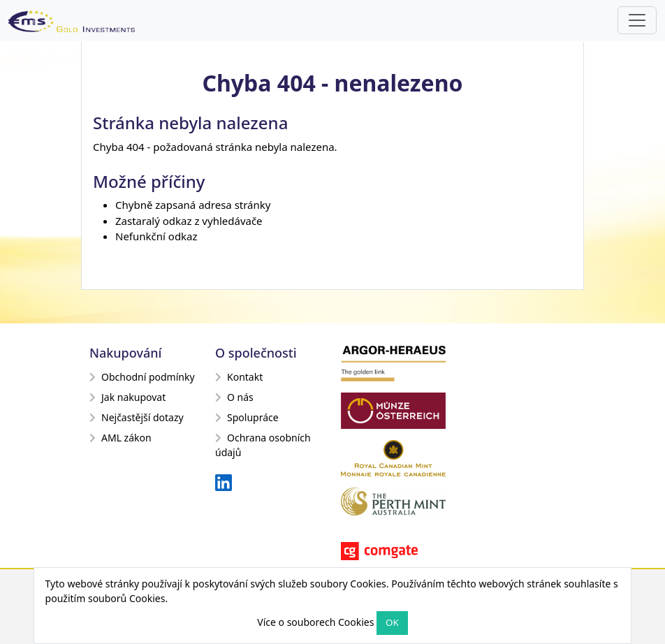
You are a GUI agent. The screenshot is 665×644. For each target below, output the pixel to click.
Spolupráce (247, 417)
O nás (234, 397)
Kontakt (239, 377)
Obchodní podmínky (142, 377)
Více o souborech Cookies (315, 622)
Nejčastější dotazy (137, 417)
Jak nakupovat (127, 397)
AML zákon (120, 438)
